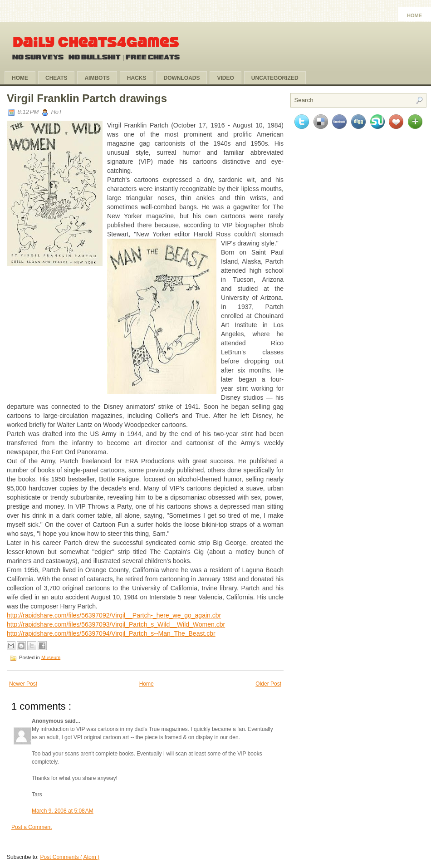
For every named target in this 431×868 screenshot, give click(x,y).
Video (225, 78)
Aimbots (97, 78)
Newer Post (23, 684)
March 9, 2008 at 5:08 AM (63, 811)
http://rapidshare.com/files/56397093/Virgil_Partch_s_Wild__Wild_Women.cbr (116, 624)
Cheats (56, 78)
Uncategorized (275, 78)
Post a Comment (32, 827)
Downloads (181, 78)
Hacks (137, 78)
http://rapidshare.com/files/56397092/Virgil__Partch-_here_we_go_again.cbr (114, 615)
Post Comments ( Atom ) (70, 857)
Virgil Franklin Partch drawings (87, 98)
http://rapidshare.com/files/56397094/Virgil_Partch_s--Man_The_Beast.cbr (111, 633)
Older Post (268, 684)
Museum (51, 657)
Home (414, 15)
